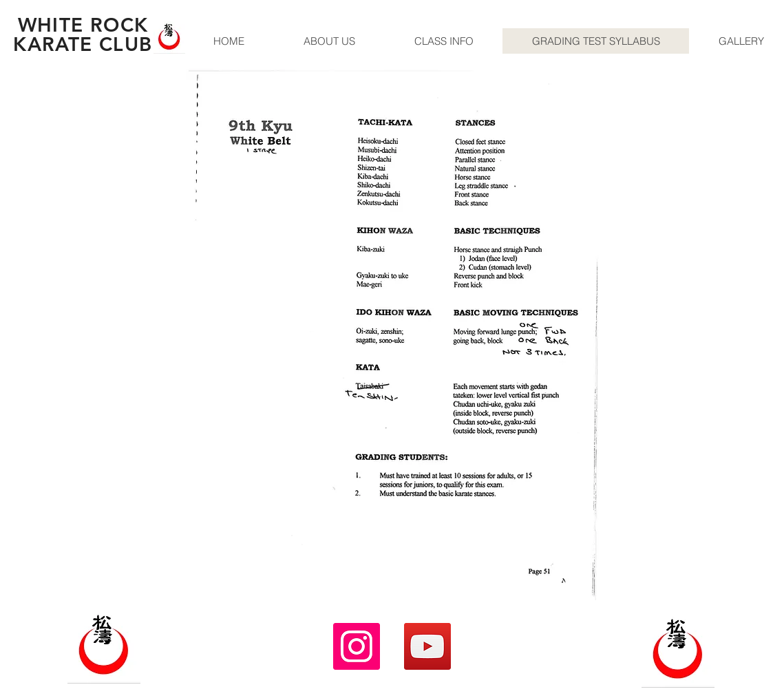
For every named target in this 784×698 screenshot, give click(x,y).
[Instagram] (357, 646)
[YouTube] (427, 646)
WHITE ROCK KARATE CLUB (83, 34)
